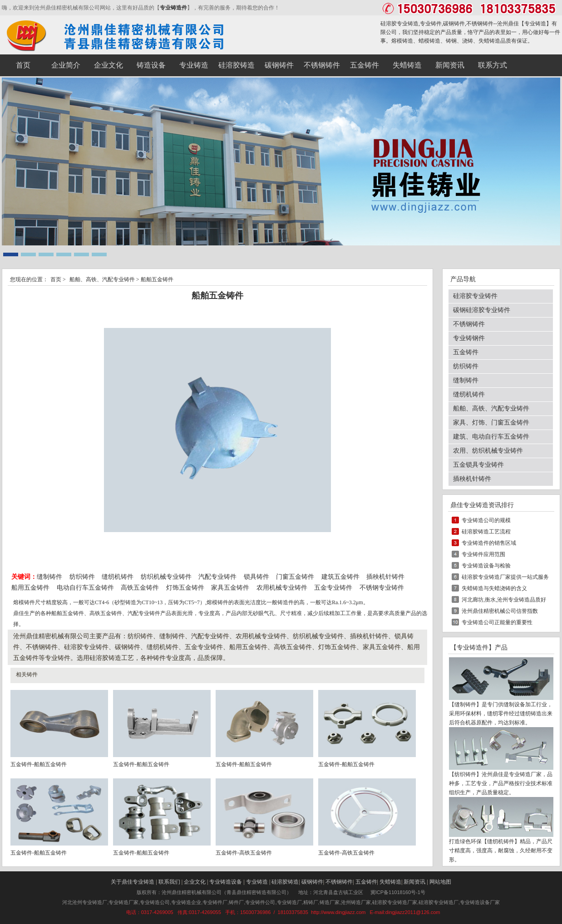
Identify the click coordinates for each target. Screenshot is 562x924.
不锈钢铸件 (469, 324)
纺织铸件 (82, 577)
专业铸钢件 (469, 338)
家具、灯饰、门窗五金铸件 (491, 423)
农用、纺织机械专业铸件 (488, 451)
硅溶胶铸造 (285, 882)
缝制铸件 (49, 577)
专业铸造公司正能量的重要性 (497, 622)
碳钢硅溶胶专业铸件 (482, 310)
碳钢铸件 (312, 882)
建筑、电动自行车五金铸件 (491, 437)
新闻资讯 (414, 882)
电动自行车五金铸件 (85, 588)
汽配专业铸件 (217, 577)
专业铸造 (535, 24)
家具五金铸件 (230, 588)
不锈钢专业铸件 (382, 588)
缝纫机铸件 (118, 577)
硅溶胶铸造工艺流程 (486, 532)
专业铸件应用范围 (483, 554)
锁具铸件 (256, 577)
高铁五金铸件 (140, 588)
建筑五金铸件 (340, 577)
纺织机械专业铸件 (167, 577)
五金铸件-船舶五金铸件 (39, 764)
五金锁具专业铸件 (478, 465)
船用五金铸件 (30, 588)
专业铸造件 (173, 8)
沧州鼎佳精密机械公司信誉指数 (500, 611)
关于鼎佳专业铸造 (133, 882)
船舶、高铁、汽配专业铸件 (102, 279)
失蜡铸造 (390, 882)
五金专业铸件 (333, 588)
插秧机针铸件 (385, 577)
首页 (56, 279)
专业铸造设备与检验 (486, 566)
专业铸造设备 (226, 882)
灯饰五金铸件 (185, 588)
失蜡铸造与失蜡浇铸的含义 (494, 588)
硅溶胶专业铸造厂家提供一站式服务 (505, 577)
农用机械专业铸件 (282, 588)
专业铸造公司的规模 (486, 520)
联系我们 (169, 882)
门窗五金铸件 (295, 577)
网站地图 (440, 882)
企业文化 (195, 882)
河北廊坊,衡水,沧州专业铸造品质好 (504, 600)
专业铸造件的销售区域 (489, 543)
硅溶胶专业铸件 (475, 296)
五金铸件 (466, 352)
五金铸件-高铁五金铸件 (244, 853)
